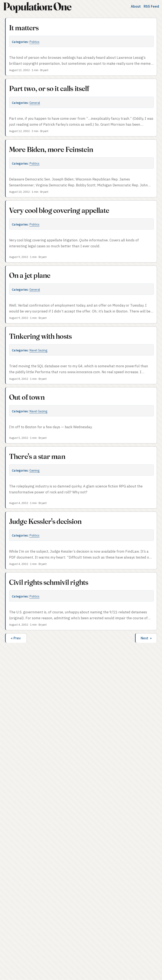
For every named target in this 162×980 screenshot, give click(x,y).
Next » (146, 638)
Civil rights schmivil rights (49, 582)
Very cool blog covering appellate (59, 210)
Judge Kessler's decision (45, 521)
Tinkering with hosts (40, 336)
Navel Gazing (38, 350)
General (35, 103)
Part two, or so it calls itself (49, 88)
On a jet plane (30, 275)
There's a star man (37, 456)
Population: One (37, 6)
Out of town (27, 397)
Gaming (34, 470)
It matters (24, 28)
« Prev (16, 638)
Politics (34, 42)
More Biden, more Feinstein (51, 149)
